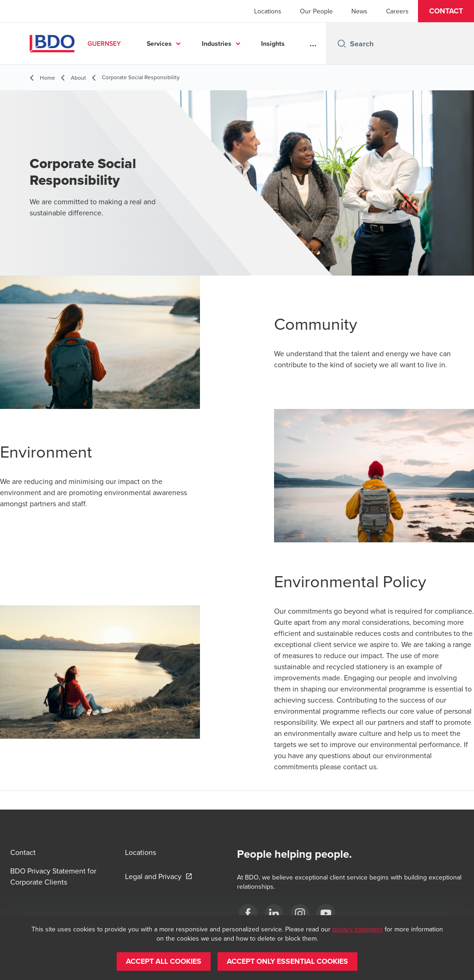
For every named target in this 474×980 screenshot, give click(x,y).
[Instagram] (300, 913)
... (313, 44)
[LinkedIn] (274, 913)
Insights (273, 44)
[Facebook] (248, 913)
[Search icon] (342, 44)
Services (159, 44)
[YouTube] (326, 913)
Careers (397, 11)
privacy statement (358, 929)
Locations (268, 11)
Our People (316, 11)
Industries (217, 44)
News (359, 11)
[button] (446, 11)
